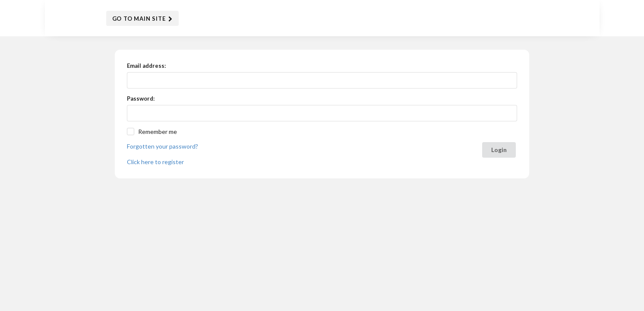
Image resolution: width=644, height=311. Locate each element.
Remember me (158, 132)
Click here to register (155, 162)
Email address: (146, 66)
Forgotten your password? (163, 146)
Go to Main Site (143, 19)
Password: (141, 98)
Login (499, 150)
